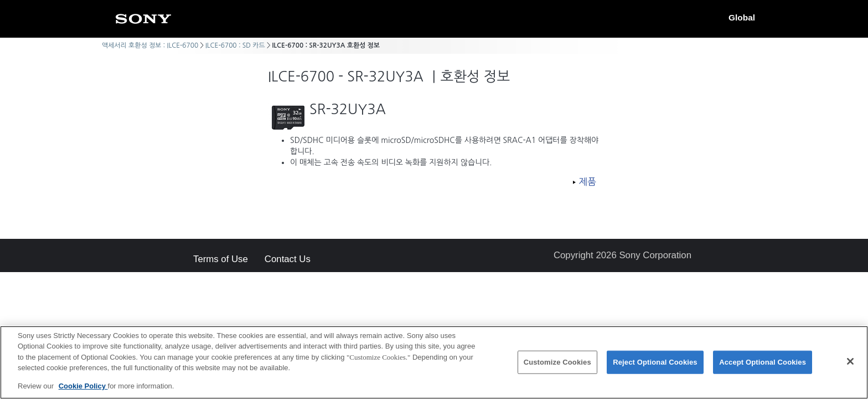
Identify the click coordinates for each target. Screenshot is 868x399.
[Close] (850, 365)
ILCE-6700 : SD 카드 (235, 45)
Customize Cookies (557, 366)
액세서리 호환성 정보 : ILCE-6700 (150, 45)
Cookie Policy (83, 390)
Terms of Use (221, 260)
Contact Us (288, 260)
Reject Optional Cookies (655, 366)
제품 (587, 182)
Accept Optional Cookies (763, 366)
